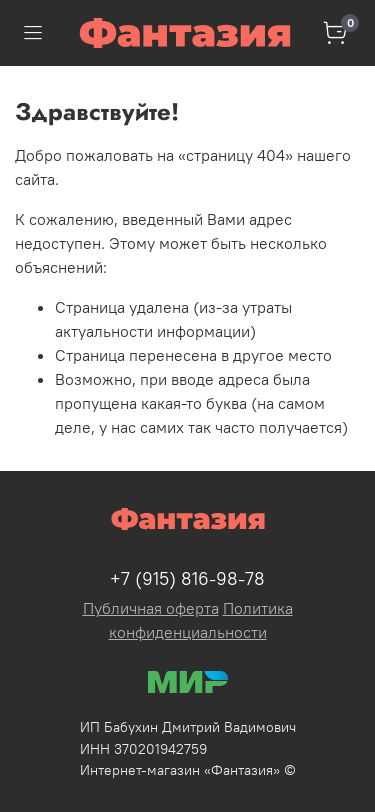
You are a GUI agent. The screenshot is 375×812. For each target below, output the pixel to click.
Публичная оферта (151, 608)
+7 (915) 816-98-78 (187, 578)
